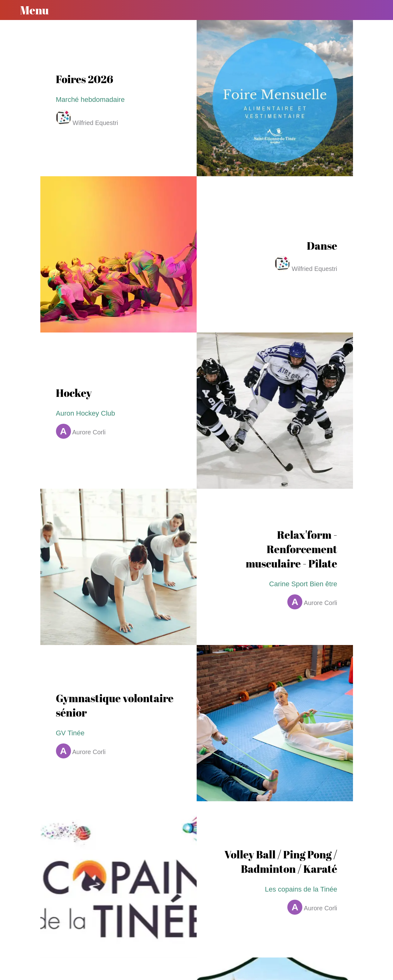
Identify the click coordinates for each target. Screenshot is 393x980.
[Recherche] (377, 10)
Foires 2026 (85, 79)
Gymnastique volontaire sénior (115, 705)
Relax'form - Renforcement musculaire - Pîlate (292, 549)
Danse (322, 246)
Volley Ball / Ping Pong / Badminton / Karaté (281, 862)
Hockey (74, 393)
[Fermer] (10, 10)
